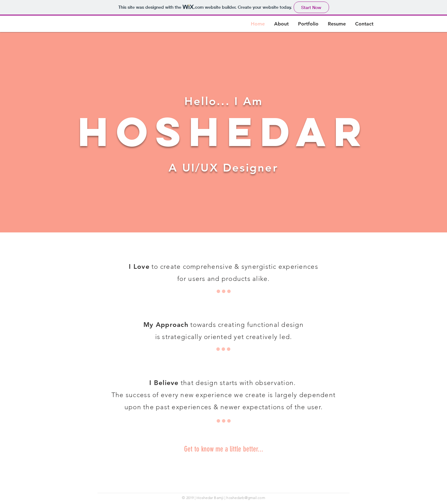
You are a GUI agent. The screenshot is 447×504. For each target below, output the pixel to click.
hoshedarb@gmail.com (246, 498)
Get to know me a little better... (224, 449)
